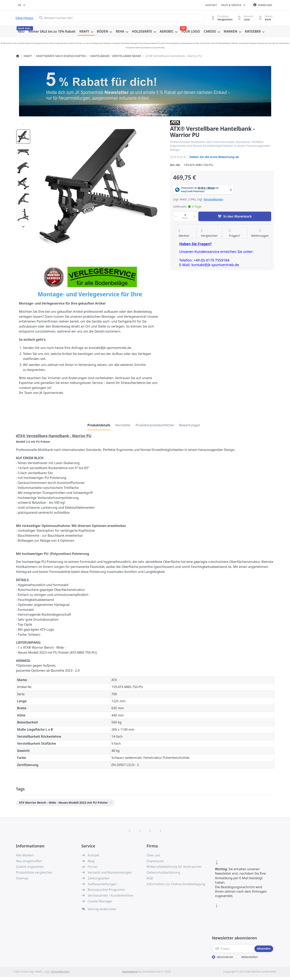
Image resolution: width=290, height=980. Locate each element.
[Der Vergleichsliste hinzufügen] (209, 233)
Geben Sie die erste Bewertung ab (214, 157)
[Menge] (185, 216)
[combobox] (22, 5)
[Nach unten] (23, 227)
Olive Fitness (25, 18)
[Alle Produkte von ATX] (175, 122)
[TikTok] (150, 831)
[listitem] (99, 186)
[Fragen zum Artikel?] (235, 233)
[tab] (99, 425)
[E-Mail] (233, 949)
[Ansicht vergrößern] (99, 186)
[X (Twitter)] (140, 831)
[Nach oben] (23, 125)
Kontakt (211, 5)
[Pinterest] (161, 831)
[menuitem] (21, 32)
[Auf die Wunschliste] (184, 233)
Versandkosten (213, 199)
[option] (23, 137)
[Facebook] (129, 831)
